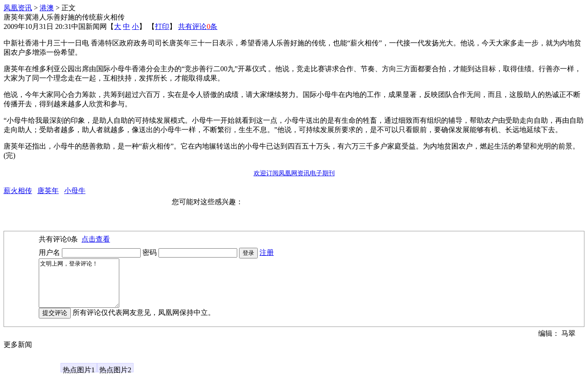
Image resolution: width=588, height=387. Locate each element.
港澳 (47, 8)
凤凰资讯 (18, 8)
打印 (162, 26)
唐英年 (48, 191)
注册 (267, 252)
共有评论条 (198, 26)
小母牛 (75, 191)
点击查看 (96, 239)
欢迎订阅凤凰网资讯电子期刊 (294, 173)
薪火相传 (18, 191)
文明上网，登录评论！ (83, 288)
